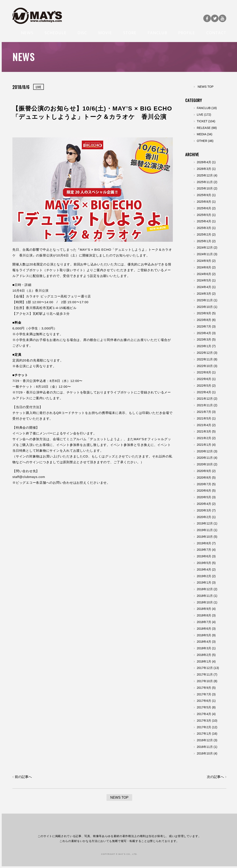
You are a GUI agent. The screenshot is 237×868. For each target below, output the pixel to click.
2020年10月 (205, 464)
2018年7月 (204, 622)
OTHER (202, 141)
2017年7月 (204, 694)
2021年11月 (205, 405)
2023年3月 (204, 339)
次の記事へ (215, 777)
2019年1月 (204, 583)
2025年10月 (205, 188)
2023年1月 (204, 346)
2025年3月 (204, 228)
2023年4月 (204, 333)
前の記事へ (23, 777)
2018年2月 (204, 655)
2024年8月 (204, 267)
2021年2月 (204, 438)
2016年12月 (205, 740)
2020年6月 (204, 491)
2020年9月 (204, 471)
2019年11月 (205, 530)
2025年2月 (204, 234)
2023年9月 (204, 313)
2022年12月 (205, 353)
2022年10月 (205, 366)
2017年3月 (204, 721)
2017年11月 (205, 674)
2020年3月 (204, 510)
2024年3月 (204, 294)
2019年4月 (204, 569)
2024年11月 (205, 254)
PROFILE (187, 32)
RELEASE (204, 128)
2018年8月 (204, 615)
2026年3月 (204, 169)
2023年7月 (204, 326)
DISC (82, 32)
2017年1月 (204, 734)
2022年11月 (205, 359)
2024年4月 (204, 287)
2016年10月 (205, 753)
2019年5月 (204, 563)
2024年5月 (204, 280)
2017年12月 (205, 668)
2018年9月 (204, 609)
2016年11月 (205, 747)
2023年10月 (205, 307)
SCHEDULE (56, 32)
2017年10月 (205, 681)
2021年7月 (204, 412)
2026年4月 (204, 162)
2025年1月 (204, 241)
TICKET (202, 121)
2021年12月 (205, 399)
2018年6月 (204, 629)
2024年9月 (204, 261)
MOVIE (105, 32)
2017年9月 (204, 688)
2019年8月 (204, 543)
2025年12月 (205, 175)
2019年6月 (204, 556)
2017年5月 (204, 707)
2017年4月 (204, 714)
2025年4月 (204, 221)
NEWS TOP (206, 87)
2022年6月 (204, 379)
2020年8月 (204, 478)
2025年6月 (204, 208)
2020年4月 (204, 504)
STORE (130, 32)
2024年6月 (204, 274)
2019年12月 (205, 523)
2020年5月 (204, 497)
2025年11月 (205, 182)
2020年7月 (204, 484)
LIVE (200, 115)
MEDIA (201, 134)
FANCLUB (157, 32)
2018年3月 (204, 648)
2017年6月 (204, 701)
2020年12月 (205, 451)
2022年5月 (204, 386)
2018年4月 (204, 642)
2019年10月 (205, 537)
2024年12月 (205, 248)
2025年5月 (204, 215)
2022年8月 (204, 372)
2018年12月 (205, 589)
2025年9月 (204, 195)
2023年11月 (205, 300)
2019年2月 (204, 576)
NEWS (27, 32)
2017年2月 (204, 727)
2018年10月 (205, 602)
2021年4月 (204, 425)
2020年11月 (205, 458)
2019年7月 (204, 550)
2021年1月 (204, 445)
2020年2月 (204, 517)
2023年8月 (204, 320)
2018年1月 (204, 661)
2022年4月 (204, 392)
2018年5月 (204, 635)
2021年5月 (204, 418)
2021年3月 (204, 431)
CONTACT (216, 32)
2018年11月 (205, 596)
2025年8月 (204, 202)
